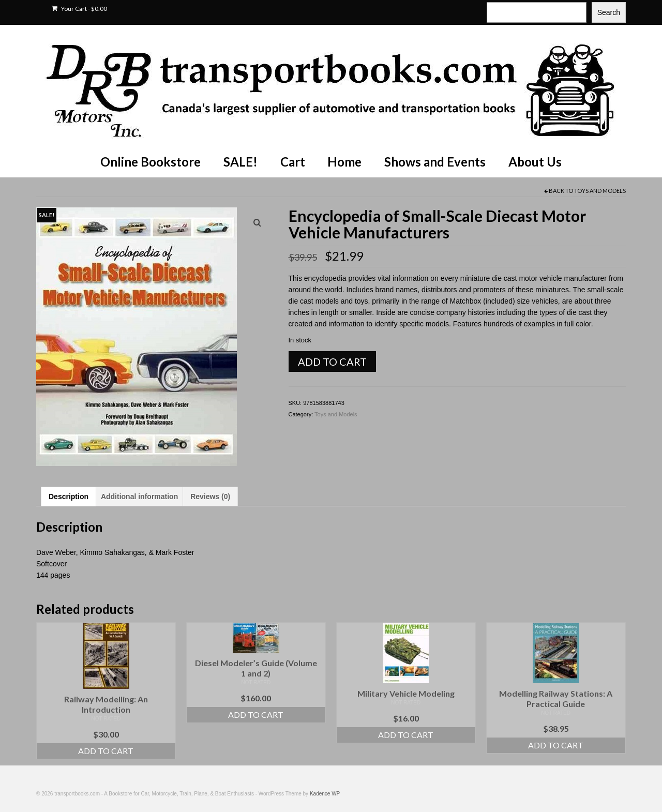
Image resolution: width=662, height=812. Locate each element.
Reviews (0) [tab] (210, 497)
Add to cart (332, 362)
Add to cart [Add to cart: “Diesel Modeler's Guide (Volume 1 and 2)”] (256, 715)
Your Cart (79, 9)
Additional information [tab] (139, 497)
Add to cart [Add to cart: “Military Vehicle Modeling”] (406, 735)
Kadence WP (325, 794)
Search (609, 12)
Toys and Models (600, 191)
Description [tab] (69, 497)
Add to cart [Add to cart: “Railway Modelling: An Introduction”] (106, 751)
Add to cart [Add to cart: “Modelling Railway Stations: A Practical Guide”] (556, 745)
